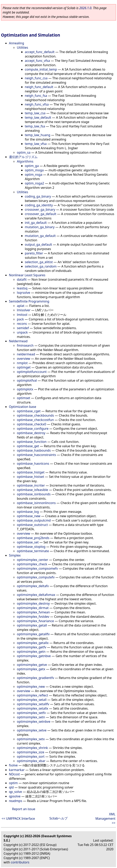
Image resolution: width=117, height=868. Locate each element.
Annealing (16, 43)
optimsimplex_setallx (33, 708)
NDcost (14, 774)
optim (13, 783)
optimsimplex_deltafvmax (36, 595)
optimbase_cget (29, 411)
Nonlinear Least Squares (27, 275)
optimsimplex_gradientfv (35, 678)
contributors (20, 862)
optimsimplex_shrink (32, 748)
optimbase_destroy (31, 433)
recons (22, 324)
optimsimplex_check (32, 564)
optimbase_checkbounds (35, 415)
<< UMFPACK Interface (18, 819)
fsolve (13, 765)
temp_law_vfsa (36, 144)
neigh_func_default (39, 87)
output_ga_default (38, 244)
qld (11, 787)
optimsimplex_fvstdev (33, 617)
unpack (22, 332)
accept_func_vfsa (37, 61)
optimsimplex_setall (32, 700)
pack (20, 319)
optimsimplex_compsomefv (37, 568)
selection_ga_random (41, 266)
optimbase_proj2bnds (33, 538)
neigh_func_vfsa (37, 104)
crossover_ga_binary (40, 209)
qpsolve (15, 796)
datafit (22, 279)
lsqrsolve (24, 293)
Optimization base (23, 407)
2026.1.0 (85, 8)
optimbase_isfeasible (32, 490)
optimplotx (25, 389)
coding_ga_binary (38, 196)
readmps (16, 801)
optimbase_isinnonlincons (36, 503)
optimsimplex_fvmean (33, 612)
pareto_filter (34, 253)
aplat (21, 306)
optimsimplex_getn (31, 652)
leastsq (22, 288)
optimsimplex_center (32, 560)
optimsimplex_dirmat (33, 608)
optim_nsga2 (34, 183)
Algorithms (25, 161)
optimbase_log (28, 512)
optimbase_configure (33, 429)
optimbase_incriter (31, 485)
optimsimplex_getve (32, 665)
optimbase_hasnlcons (33, 464)
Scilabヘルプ (59, 818)
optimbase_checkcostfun (35, 420)
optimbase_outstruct (32, 525)
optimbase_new (29, 516)
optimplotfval (27, 380)
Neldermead (18, 341)
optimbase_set (28, 542)
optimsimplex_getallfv (33, 634)
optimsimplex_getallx (33, 643)
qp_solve (15, 792)
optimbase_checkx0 (31, 424)
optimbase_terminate (33, 551)
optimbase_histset (30, 477)
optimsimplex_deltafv (33, 586)
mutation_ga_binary (40, 227)
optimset (24, 398)
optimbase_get (28, 446)
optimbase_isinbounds (34, 494)
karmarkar (17, 770)
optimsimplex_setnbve (34, 722)
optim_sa (24, 152)
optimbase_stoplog (31, 547)
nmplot (22, 363)
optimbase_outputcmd (34, 520)
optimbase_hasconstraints (36, 455)
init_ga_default (36, 223)
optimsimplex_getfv (32, 647)
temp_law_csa (35, 113)
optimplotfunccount (32, 372)
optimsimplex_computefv (36, 577)
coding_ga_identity (39, 205)
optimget (24, 367)
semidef (23, 328)
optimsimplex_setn (31, 717)
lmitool (22, 315)
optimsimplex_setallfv (33, 704)
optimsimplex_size (31, 752)
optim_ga (32, 166)
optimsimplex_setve (32, 730)
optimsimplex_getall (32, 625)
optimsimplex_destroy (33, 603)
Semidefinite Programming (29, 301)
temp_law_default (38, 117)
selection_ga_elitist (39, 262)
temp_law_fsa (35, 126)
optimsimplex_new (31, 687)
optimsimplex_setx (31, 739)
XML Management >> (105, 819)
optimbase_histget (31, 472)
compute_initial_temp (41, 69)
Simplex (15, 555)
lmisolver (24, 310)
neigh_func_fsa (36, 96)
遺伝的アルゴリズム (23, 157)
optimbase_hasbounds (34, 450)
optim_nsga (34, 175)
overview (24, 359)
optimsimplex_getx (31, 669)
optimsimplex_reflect (32, 695)
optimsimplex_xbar (31, 761)
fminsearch (25, 345)
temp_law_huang (38, 135)
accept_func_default (40, 52)
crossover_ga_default (41, 214)
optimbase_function (32, 442)
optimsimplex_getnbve (34, 656)
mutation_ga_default (40, 236)
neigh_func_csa (36, 78)
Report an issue (24, 809)
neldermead (26, 354)
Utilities (22, 48)
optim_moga (34, 170)
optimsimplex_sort (31, 756)
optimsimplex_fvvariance (35, 621)
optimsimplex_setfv (31, 713)
